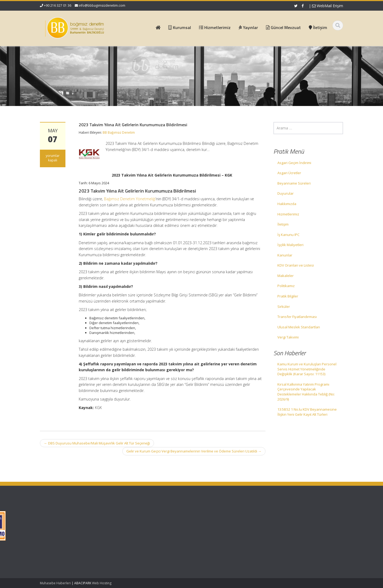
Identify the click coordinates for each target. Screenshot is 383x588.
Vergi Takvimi (288, 337)
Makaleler (286, 276)
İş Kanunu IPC (288, 235)
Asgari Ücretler (289, 173)
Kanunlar (285, 255)
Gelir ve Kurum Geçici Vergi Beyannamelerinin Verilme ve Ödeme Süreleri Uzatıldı (194, 451)
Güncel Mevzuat (143, 530)
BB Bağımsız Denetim (119, 132)
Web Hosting (102, 583)
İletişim (283, 224)
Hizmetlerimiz (288, 214)
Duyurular (286, 193)
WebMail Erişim (328, 6)
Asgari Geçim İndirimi (294, 163)
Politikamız (286, 286)
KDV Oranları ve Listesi (296, 265)
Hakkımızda (287, 204)
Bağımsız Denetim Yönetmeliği (130, 199)
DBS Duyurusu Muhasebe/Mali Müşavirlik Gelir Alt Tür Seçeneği (97, 443)
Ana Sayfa (138, 515)
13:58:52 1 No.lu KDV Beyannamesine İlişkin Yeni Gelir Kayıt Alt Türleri (307, 412)
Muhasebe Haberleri (55, 583)
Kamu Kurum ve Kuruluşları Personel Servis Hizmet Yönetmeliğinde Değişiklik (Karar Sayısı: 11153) (307, 369)
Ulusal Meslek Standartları (299, 327)
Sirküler (284, 307)
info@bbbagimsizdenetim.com (102, 5)
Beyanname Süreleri (294, 183)
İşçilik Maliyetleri (290, 245)
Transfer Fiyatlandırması (297, 317)
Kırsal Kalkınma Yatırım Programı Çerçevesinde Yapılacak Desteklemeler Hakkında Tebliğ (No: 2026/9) (306, 392)
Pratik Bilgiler (288, 296)
